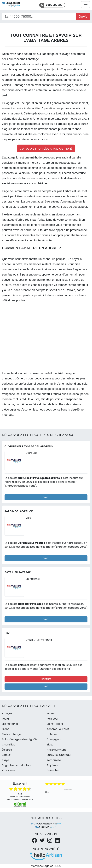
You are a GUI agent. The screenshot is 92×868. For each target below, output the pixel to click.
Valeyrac (8, 713)
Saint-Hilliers (55, 724)
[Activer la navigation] (86, 5)
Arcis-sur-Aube (57, 750)
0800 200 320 (54, 5)
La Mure (52, 734)
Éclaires (7, 750)
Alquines (52, 765)
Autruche (53, 770)
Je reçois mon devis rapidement (46, 148)
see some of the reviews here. (20, 800)
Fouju (5, 719)
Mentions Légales (42, 866)
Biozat (51, 745)
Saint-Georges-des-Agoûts (20, 739)
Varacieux (8, 770)
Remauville (54, 760)
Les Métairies (10, 724)
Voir (46, 497)
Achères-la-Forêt (58, 729)
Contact (46, 679)
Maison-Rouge (11, 734)
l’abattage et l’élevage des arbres (63, 54)
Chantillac (9, 745)
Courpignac (54, 739)
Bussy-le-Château (59, 755)
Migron (51, 713)
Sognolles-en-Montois (16, 765)
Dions (6, 729)
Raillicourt (53, 719)
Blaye (6, 760)
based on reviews (20, 795)
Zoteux (6, 755)
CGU (58, 866)
